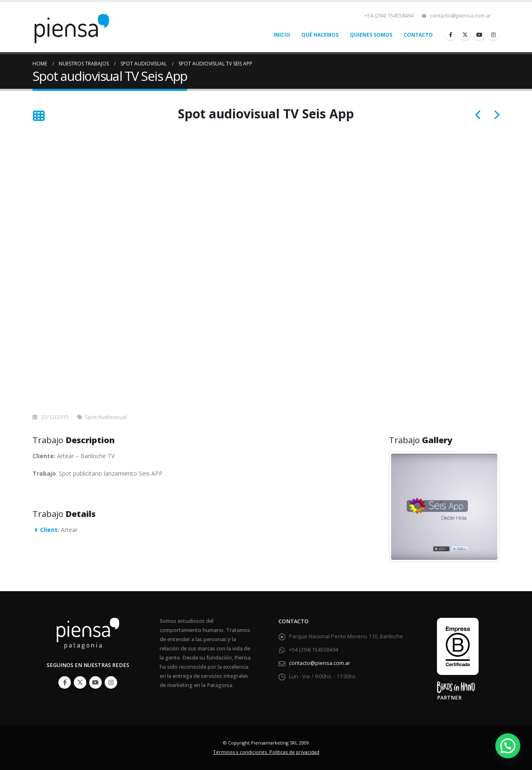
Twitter (80, 682)
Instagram (111, 682)
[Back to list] (39, 116)
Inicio (282, 35)
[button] (508, 746)
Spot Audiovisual (106, 417)
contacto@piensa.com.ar (460, 16)
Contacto (418, 35)
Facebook (65, 682)
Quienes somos (371, 35)
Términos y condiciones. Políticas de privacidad (266, 752)
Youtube (95, 682)
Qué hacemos (320, 35)
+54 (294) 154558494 (389, 16)
